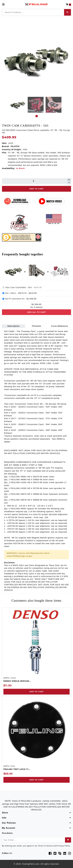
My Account (9, 828)
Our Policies (9, 823)
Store (5, 813)
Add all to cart (36, 312)
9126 (13, 766)
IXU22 (13, 678)
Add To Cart (36, 189)
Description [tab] (14, 326)
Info (4, 818)
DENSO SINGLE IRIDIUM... (17, 681)
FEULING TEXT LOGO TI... (17, 769)
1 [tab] (37, 116)
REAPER (15, 146)
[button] (68, 4)
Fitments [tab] (36, 326)
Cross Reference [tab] (59, 326)
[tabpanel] (18, 105)
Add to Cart (36, 692)
